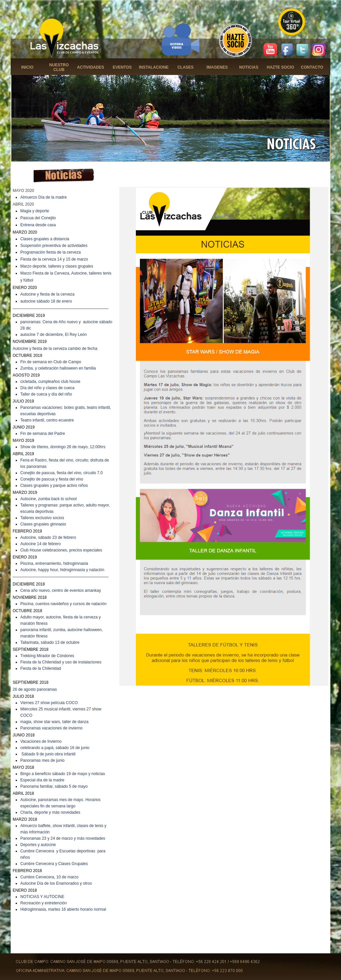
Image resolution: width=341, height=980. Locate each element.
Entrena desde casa (38, 225)
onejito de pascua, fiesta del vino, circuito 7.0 (63, 473)
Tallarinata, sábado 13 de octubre (50, 642)
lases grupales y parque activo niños (56, 486)
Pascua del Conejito (38, 218)
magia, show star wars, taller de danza (54, 722)
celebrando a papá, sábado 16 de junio (55, 748)
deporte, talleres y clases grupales (63, 266)
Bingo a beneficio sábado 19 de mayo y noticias (63, 774)
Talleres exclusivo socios (42, 518)
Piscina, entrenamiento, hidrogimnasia (54, 563)
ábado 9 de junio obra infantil (50, 754)
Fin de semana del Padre (43, 434)
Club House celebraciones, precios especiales (61, 550)
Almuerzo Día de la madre (43, 197)
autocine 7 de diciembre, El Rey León (53, 335)
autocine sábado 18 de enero (46, 301)
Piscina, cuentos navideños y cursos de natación (63, 604)
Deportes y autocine (38, 845)
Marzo (26, 266)
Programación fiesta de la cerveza (50, 252)
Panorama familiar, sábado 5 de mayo (54, 786)
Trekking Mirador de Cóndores (47, 656)
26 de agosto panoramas (35, 689)
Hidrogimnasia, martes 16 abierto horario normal (63, 909)
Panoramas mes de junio (42, 760)
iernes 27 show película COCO (50, 703)
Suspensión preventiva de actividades (54, 246)
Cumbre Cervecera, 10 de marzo (49, 877)
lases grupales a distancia (46, 239)
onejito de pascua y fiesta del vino (53, 479)
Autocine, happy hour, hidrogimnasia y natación (62, 570)
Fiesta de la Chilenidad (41, 668)
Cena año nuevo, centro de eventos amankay (61, 590)
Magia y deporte (35, 211)
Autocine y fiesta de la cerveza (47, 294)
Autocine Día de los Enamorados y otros (56, 883)
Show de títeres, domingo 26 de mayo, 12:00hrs (63, 447)
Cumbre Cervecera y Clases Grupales (54, 864)
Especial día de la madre (42, 780)
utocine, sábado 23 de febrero (49, 537)
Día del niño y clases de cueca (47, 388)
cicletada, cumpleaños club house (50, 382)
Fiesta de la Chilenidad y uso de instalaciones (61, 662)
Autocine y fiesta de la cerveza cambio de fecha (55, 349)
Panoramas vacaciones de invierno (51, 728)
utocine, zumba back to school (50, 499)
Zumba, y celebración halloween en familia (58, 368)
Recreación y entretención (43, 903)
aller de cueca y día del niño (47, 394)
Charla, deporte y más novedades (50, 812)
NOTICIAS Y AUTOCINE (42, 897)
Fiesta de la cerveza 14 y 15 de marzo (54, 259)
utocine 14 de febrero (42, 544)
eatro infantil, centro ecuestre (48, 420)
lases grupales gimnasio (45, 524)
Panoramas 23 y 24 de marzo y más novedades (63, 838)
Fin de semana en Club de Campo (51, 362)
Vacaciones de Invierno (41, 741)
